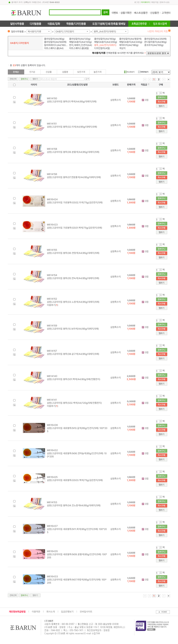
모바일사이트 (86, 612)
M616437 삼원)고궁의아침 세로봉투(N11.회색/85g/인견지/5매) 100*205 (77, 529)
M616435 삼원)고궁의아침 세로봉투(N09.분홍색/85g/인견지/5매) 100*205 (77, 554)
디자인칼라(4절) (102, 48)
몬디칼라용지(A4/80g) (155, 42)
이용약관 (36, 612)
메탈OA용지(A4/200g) (106, 42)
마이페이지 (145, 2)
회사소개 (51, 612)
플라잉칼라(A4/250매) (155, 39)
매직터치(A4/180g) (129, 45)
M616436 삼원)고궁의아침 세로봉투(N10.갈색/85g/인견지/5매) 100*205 (77, 428)
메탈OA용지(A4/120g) (80, 42)
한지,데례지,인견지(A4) (81, 45)
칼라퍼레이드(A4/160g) (56, 45)
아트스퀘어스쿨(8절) (79, 48)
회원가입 (155, 2)
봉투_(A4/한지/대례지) (105, 32)
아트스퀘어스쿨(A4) (54, 48)
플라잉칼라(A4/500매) (55, 42)
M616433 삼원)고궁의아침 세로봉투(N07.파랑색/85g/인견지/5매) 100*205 (77, 580)
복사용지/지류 (35, 32)
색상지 (122, 48)
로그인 (137, 2)
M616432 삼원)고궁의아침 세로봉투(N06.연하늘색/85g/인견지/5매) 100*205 (77, 453)
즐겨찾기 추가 (17, 2)
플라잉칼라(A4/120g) (80, 39)
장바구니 (163, 2)
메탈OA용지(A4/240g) (131, 42)
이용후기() (53, 305)
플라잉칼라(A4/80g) (54, 39)
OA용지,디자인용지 (65, 32)
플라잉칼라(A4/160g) (105, 39)
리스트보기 (129, 72)
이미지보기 (143, 72)
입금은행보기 (67, 612)
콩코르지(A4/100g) (154, 45)
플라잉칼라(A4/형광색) (130, 39)
